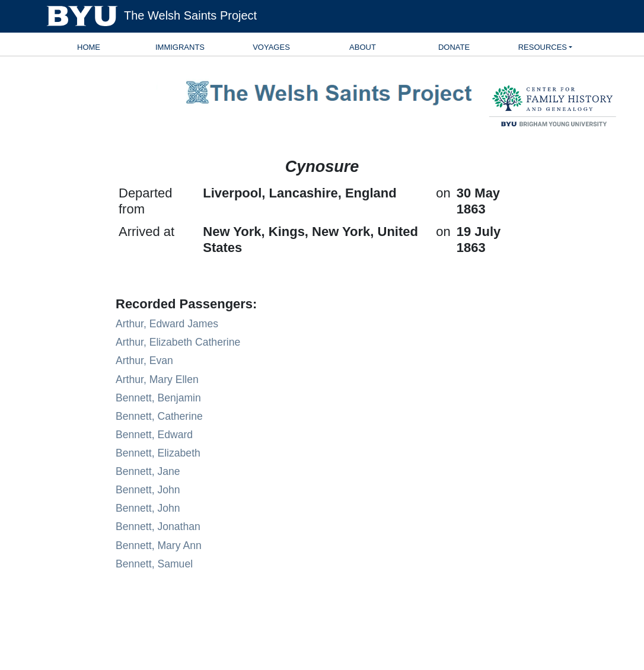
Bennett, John (148, 490)
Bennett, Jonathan (158, 527)
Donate (454, 47)
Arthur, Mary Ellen (157, 379)
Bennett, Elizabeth (158, 453)
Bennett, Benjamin (158, 398)
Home (89, 47)
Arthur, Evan (144, 360)
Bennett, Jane (148, 471)
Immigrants (180, 47)
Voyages (271, 47)
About (363, 47)
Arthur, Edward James (167, 324)
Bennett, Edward (154, 435)
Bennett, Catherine (159, 416)
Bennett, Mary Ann (159, 545)
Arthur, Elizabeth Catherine (178, 342)
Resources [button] (543, 47)
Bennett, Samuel (154, 564)
